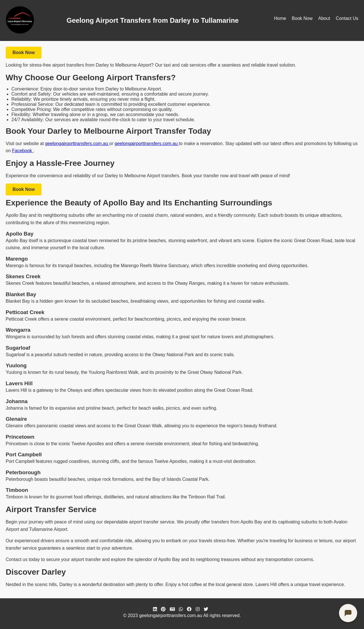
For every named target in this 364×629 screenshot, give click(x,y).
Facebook (23, 151)
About (324, 18)
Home (280, 18)
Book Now (302, 18)
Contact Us (347, 18)
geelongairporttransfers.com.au (77, 144)
